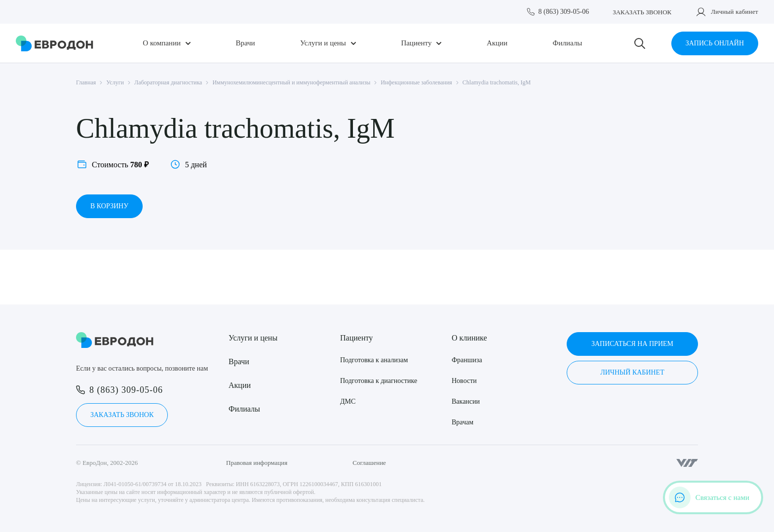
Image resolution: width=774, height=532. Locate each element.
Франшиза (467, 360)
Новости (464, 381)
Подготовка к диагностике (379, 381)
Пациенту (416, 43)
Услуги (115, 82)
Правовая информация (257, 463)
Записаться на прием (632, 344)
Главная (86, 82)
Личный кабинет (735, 12)
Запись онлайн (715, 43)
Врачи (245, 43)
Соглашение (369, 463)
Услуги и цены (323, 43)
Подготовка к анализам (374, 360)
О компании (162, 43)
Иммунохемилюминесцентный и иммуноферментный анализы (291, 82)
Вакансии (466, 401)
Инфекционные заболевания (416, 82)
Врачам (463, 422)
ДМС (348, 401)
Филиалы (568, 43)
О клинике (469, 338)
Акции (497, 43)
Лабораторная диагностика (168, 82)
